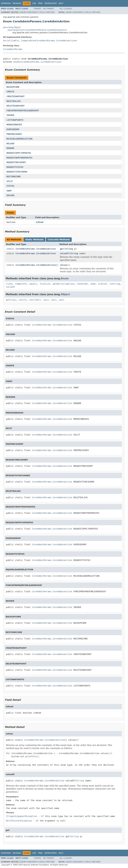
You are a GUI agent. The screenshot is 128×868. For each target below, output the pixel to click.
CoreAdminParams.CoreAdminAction (46, 30)
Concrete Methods (59, 240)
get (62, 249)
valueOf (64, 253)
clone (9, 284)
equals (33, 284)
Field (42, 12)
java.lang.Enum (16, 30)
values (64, 265)
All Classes (66, 9)
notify (23, 300)
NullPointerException (19, 821)
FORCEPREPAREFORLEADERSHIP (23, 111)
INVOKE (10, 115)
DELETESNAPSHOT (16, 106)
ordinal (103, 284)
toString (115, 284)
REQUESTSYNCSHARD (17, 172)
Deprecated (51, 3)
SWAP (9, 191)
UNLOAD (10, 195)
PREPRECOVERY (14, 134)
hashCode (83, 284)
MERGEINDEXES (14, 125)
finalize (45, 284)
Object (65, 294)
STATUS (10, 186)
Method (51, 12)
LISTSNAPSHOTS (15, 120)
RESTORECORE (14, 176)
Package (17, 3)
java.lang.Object (12, 27)
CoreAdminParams (13, 49)
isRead (40, 222)
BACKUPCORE (13, 87)
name (93, 284)
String (69, 249)
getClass (11, 300)
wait (46, 300)
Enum (16, 62)
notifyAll (35, 300)
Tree (40, 3)
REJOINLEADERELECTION (19, 139)
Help (61, 3)
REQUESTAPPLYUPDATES (19, 153)
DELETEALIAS (14, 101)
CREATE (10, 92)
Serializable (11, 41)
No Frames (49, 9)
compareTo (21, 284)
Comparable (28, 41)
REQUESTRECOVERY (16, 162)
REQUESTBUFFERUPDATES (19, 158)
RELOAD (10, 144)
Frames (38, 9)
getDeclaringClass (64, 284)
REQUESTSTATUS (15, 167)
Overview (6, 3)
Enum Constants (29, 12)
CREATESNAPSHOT (16, 96)
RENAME (10, 148)
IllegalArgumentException (22, 816)
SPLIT (10, 181)
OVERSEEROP (13, 129)
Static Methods (34, 240)
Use (34, 3)
